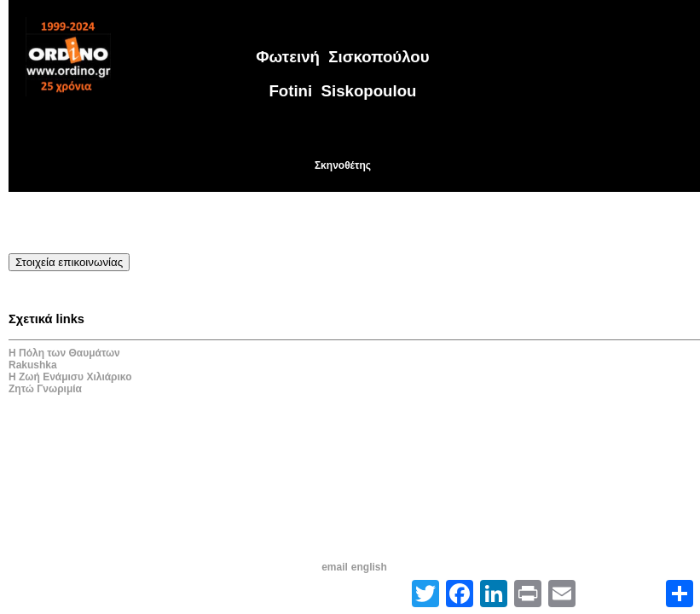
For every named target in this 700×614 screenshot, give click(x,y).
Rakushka (33, 365)
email (335, 567)
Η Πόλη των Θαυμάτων (64, 353)
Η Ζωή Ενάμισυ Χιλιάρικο (70, 377)
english (369, 567)
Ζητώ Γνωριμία (45, 389)
